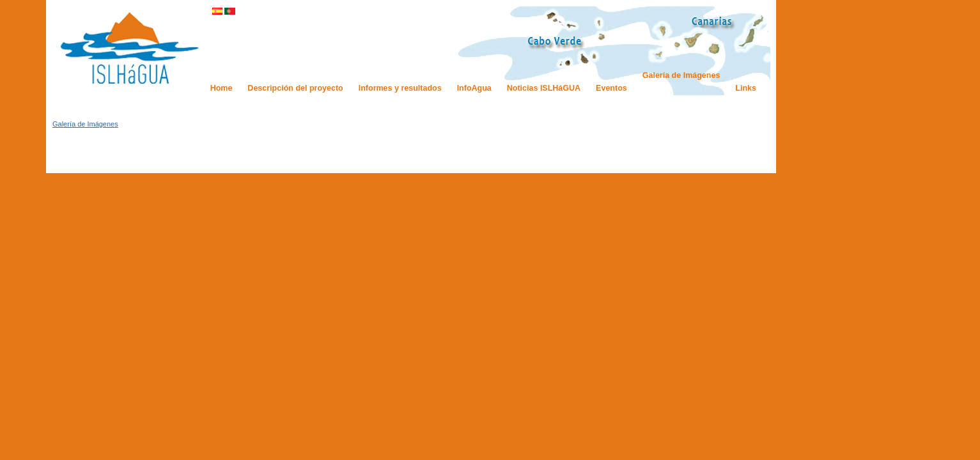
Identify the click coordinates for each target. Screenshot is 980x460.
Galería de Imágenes (85, 124)
